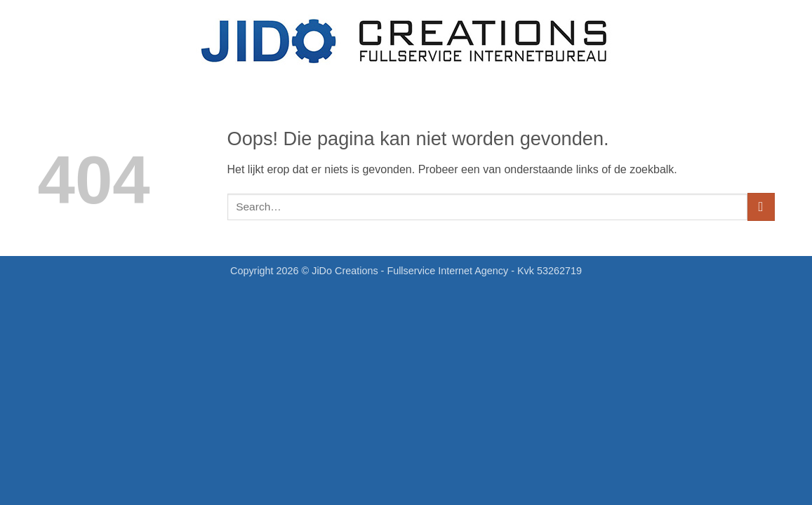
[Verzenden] (761, 207)
